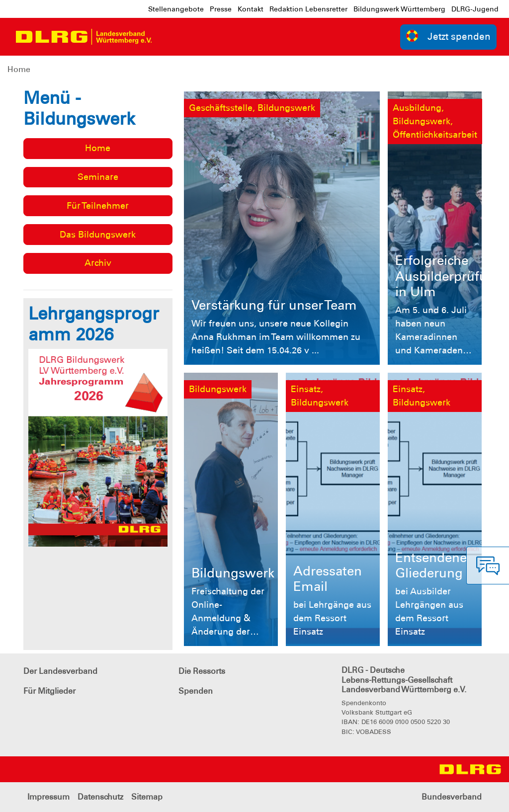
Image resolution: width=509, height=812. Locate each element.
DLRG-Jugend (475, 9)
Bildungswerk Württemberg (399, 9)
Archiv (98, 263)
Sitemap (147, 797)
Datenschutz (100, 797)
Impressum (48, 797)
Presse (221, 9)
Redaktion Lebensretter (308, 9)
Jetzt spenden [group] (448, 36)
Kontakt (251, 9)
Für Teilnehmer (98, 206)
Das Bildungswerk (98, 235)
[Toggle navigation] (169, 37)
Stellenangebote (176, 9)
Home (19, 69)
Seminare (98, 177)
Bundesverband (452, 797)
